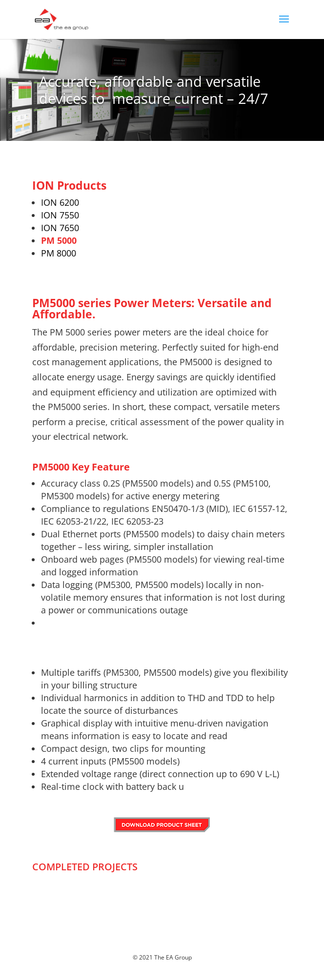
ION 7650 (60, 228)
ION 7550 (60, 215)
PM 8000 (59, 253)
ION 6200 (60, 202)
